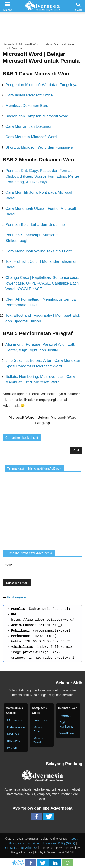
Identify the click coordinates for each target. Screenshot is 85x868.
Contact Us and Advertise (21, 848)
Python (12, 747)
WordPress (67, 733)
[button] (79, 5)
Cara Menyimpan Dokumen (29, 127)
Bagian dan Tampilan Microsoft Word (37, 116)
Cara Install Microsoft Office (29, 95)
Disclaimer (33, 843)
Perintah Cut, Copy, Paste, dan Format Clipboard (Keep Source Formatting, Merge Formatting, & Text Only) (42, 176)
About (74, 839)
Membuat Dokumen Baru (27, 106)
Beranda (8, 44)
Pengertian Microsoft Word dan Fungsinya (41, 85)
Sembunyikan (17, 597)
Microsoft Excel (40, 729)
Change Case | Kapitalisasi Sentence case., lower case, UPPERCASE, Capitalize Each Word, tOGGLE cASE (43, 283)
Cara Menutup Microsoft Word (31, 137)
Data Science (16, 727)
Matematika (15, 720)
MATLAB (13, 734)
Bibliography (16, 843)
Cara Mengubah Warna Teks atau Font (39, 251)
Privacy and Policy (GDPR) (59, 843)
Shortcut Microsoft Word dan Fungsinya (39, 147)
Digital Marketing (67, 724)
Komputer (40, 720)
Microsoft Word (40, 740)
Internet (65, 716)
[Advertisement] (43, 26)
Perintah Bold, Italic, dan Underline (35, 225)
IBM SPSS (14, 741)
